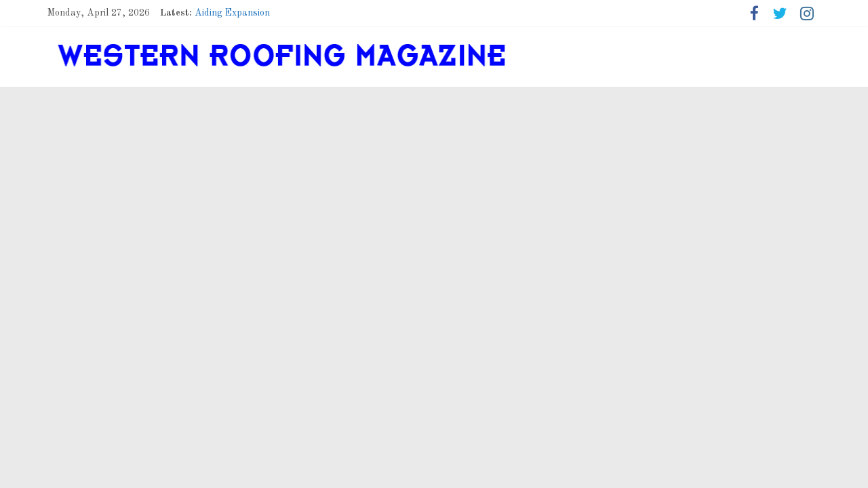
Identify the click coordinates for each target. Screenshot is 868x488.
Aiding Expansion (232, 13)
